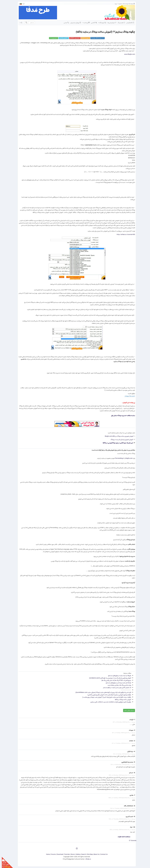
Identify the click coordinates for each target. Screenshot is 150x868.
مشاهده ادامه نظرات (122, 837)
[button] (18, 4)
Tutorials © (131, 841)
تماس (65, 23)
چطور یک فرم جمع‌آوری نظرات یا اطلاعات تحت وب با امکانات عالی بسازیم (109, 702)
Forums (51, 854)
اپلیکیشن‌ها (110, 23)
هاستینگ (120, 23)
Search (82, 854)
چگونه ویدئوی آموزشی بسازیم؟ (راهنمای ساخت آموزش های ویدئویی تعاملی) (108, 695)
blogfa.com (127, 458)
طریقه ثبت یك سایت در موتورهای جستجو (118, 676)
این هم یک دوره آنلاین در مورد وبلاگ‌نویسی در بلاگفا (116, 443)
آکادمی (92, 23)
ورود (114, 4)
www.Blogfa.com (128, 54)
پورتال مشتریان (74, 23)
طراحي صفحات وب (61, 38)
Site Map (88, 854)
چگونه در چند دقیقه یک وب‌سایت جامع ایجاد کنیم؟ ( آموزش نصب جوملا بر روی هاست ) (105, 697)
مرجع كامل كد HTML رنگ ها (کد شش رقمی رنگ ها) (115, 680)
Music (71, 854)
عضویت (118, 4)
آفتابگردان (128, 23)
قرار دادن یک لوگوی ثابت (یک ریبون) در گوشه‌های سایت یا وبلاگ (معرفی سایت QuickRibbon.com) (101, 692)
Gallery (76, 854)
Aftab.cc (86, 859)
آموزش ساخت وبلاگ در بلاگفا (121, 700)
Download (58, 854)
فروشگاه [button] (100, 23)
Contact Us (102, 854)
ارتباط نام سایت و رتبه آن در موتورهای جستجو (117, 683)
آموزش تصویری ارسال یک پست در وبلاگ (120, 440)
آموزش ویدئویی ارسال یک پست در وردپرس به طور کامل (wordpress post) (108, 678)
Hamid (81, 38)
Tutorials (65, 854)
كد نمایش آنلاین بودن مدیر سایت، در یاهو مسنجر (115, 688)
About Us (95, 854)
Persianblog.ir (118, 458)
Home (46, 854)
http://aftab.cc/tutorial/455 (124, 234)
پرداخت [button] (84, 23)
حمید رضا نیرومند (128, 396)
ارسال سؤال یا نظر (127, 710)
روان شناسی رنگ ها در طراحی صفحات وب (118, 685)
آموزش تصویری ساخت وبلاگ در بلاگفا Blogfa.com (117, 436)
